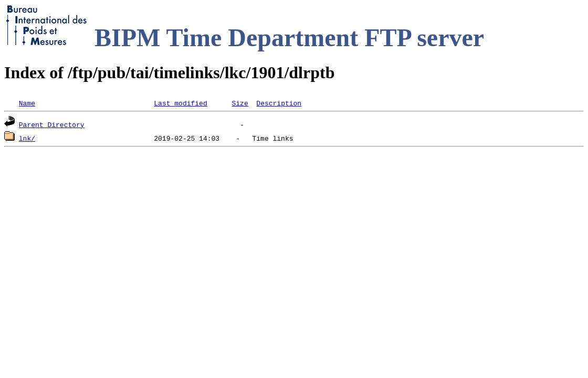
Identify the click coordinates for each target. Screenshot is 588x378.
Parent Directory (52, 124)
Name (27, 103)
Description (279, 103)
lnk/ (27, 138)
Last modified (180, 103)
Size (240, 103)
